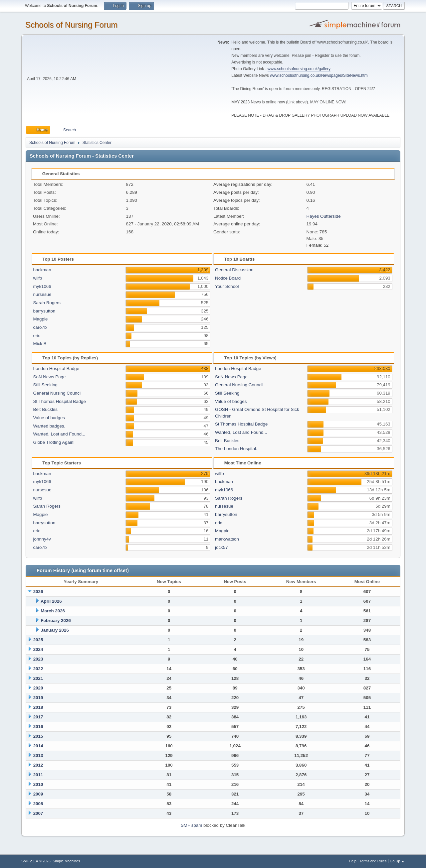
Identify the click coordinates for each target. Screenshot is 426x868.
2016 (38, 727)
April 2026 (51, 601)
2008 (38, 804)
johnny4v (42, 539)
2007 (38, 813)
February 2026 (56, 620)
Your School (227, 286)
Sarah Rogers (47, 303)
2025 (38, 640)
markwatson (227, 539)
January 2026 (55, 630)
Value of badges (49, 418)
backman (42, 270)
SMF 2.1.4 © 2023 (36, 861)
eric (37, 336)
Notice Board (228, 278)
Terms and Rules (373, 861)
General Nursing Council (57, 393)
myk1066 (42, 286)
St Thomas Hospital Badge (60, 401)
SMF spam (191, 825)
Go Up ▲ (397, 861)
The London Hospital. (236, 449)
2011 (38, 775)
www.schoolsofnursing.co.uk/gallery (299, 69)
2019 (38, 698)
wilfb (38, 278)
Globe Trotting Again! (54, 442)
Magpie (41, 319)
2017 (38, 717)
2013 (38, 755)
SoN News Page (50, 377)
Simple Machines (66, 861)
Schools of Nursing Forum (71, 25)
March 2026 (53, 611)
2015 (38, 736)
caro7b (40, 327)
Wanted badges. (49, 426)
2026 (38, 592)
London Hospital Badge (56, 369)
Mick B (40, 344)
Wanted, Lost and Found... (59, 434)
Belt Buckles (45, 409)
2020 (38, 688)
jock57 (221, 547)
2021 (38, 678)
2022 (38, 669)
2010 (38, 784)
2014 (38, 746)
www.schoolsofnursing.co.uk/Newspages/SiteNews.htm (319, 75)
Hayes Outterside (324, 216)
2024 (38, 649)
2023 (38, 659)
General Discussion (234, 270)
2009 (38, 794)
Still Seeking (45, 385)
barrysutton (44, 311)
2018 (38, 707)
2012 (38, 765)
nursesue (42, 294)
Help (353, 861)
